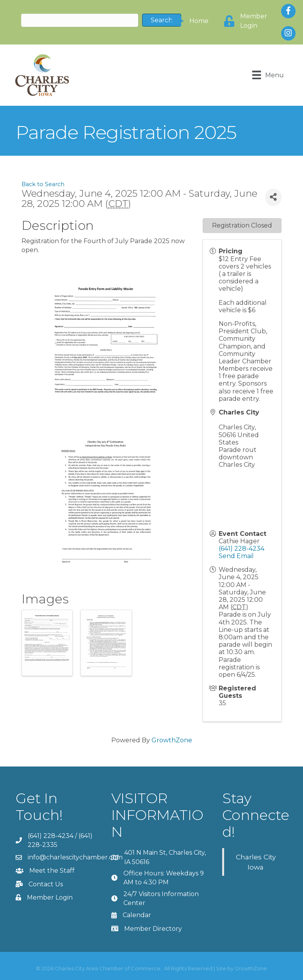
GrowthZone (172, 740)
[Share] (273, 197)
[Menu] (268, 75)
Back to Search (43, 184)
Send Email (236, 556)
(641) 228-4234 (242, 549)
